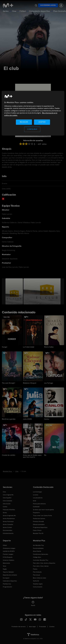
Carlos (47, 419)
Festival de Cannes (39, 518)
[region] (33, 113)
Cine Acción (7, 504)
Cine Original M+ (8, 495)
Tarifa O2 (36, 581)
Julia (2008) (27, 419)
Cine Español (7, 498)
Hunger (5, 347)
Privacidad (42, 626)
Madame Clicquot (30, 383)
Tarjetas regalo (38, 584)
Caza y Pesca (37, 530)
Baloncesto (6, 563)
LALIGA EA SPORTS (9, 551)
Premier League (8, 554)
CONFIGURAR (32, 129)
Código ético (37, 557)
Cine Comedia (7, 501)
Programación (7, 587)
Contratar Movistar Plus (41, 560)
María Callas (49, 347)
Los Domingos (37, 492)
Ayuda (33, 603)
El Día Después (8, 557)
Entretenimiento (8, 533)
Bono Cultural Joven (40, 578)
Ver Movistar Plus (38, 545)
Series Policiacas (8, 521)
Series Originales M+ (9, 515)
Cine (14, 11)
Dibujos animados (39, 524)
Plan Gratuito (37, 572)
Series (6, 11)
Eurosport (6, 578)
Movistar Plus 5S (38, 533)
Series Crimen (7, 527)
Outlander (36, 507)
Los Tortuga (49, 383)
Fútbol (23, 11)
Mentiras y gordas (9, 419)
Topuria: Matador (8, 572)
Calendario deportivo (40, 11)
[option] (14, 291)
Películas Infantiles (9, 510)
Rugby (5, 569)
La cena (36, 495)
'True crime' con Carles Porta (42, 515)
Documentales (8, 530)
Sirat (34, 501)
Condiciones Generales (41, 554)
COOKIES (52, 626)
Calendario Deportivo (10, 581)
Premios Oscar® (38, 521)
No (45, 455)
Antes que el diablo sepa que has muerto (32, 456)
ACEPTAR (42, 122)
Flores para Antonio (39, 504)
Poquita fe (36, 512)
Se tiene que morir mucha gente (43, 510)
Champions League (9, 548)
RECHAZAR (24, 122)
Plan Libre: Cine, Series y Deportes (44, 563)
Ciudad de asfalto (9, 455)
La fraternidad (29, 347)
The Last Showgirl (8, 383)
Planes (35, 569)
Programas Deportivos (40, 527)
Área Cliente (37, 551)
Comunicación (38, 587)
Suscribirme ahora (48, 5)
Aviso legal (32, 626)
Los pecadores (38, 498)
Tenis (4, 566)
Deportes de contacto (10, 575)
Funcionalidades (38, 548)
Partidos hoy (7, 584)
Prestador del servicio (19, 626)
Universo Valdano (9, 560)
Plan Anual (36, 575)
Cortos (5, 507)
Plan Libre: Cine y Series (41, 566)
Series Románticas (9, 518)
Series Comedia (8, 524)
